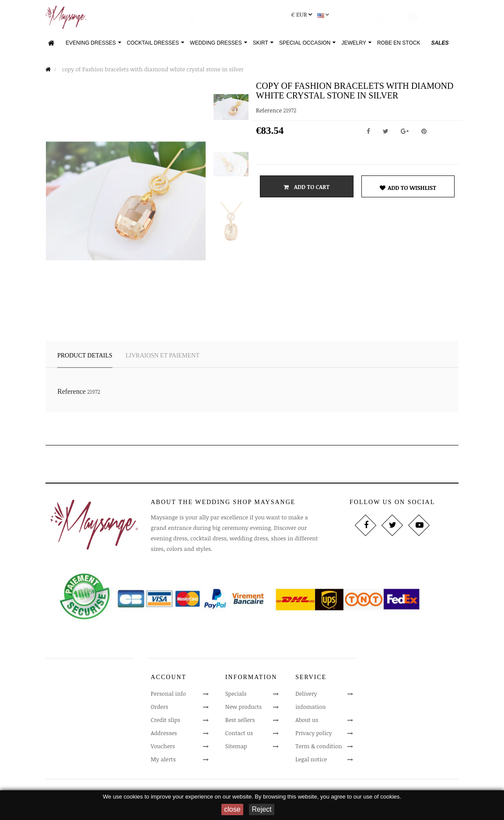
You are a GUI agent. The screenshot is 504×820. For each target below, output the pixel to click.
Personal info (168, 697)
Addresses (164, 736)
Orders (160, 710)
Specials (236, 697)
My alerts (163, 763)
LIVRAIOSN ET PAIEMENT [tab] (163, 359)
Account (169, 680)
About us (307, 723)
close (232, 809)
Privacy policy (313, 736)
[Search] (150, 20)
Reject (261, 809)
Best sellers (240, 723)
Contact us (239, 736)
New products (243, 710)
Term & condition (318, 750)
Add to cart (306, 190)
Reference (269, 114)
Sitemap (236, 750)
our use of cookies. (377, 797)
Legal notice (311, 763)
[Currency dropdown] (294, 18)
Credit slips (166, 723)
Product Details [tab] (85, 359)
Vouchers (163, 750)
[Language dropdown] (315, 18)
